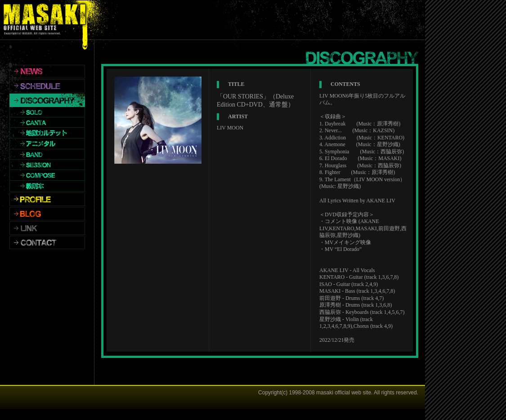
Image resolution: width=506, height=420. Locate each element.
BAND (47, 154)
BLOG (47, 214)
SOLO (47, 112)
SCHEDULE (47, 86)
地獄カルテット (47, 133)
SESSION (47, 165)
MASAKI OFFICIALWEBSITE (47, 20)
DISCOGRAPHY (47, 100)
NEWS (47, 71)
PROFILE (47, 199)
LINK (47, 228)
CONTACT (47, 242)
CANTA (47, 123)
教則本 (47, 186)
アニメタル (47, 144)
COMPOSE (47, 175)
